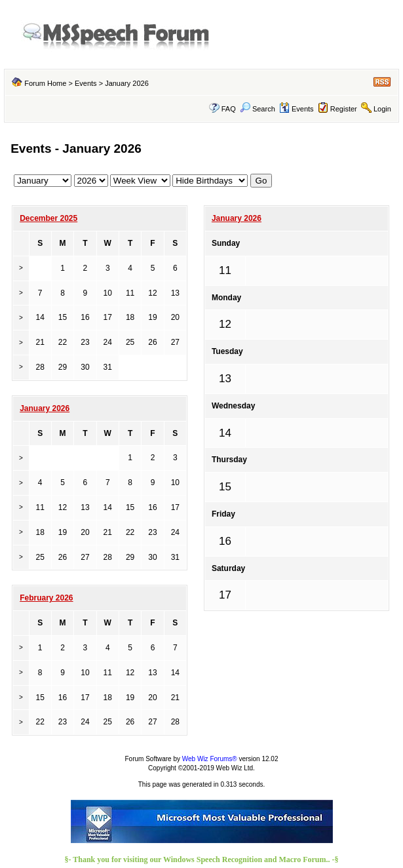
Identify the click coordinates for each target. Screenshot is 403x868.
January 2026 (237, 218)
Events (86, 83)
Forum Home (45, 83)
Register (344, 109)
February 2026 (46, 598)
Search (258, 109)
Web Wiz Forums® (210, 759)
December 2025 (48, 218)
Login (382, 109)
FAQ (229, 109)
